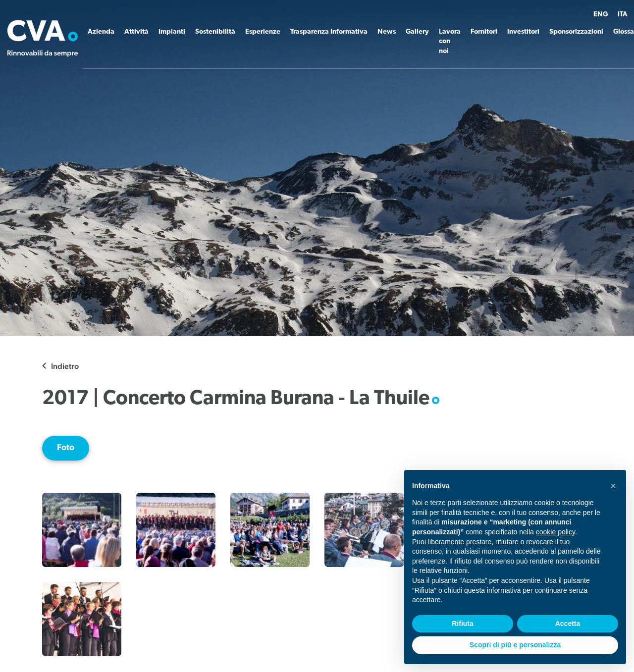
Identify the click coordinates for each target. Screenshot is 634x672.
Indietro (65, 366)
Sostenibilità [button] (215, 32)
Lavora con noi (450, 42)
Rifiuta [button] (463, 623)
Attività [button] (136, 32)
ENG (601, 15)
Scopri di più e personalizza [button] (515, 645)
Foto (66, 448)
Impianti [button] (172, 32)
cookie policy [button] (555, 532)
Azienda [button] (101, 32)
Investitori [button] (523, 32)
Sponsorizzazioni (576, 32)
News (387, 32)
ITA (623, 15)
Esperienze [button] (263, 32)
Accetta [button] (568, 623)
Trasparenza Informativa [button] (329, 32)
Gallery (417, 32)
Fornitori (484, 32)
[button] (613, 486)
